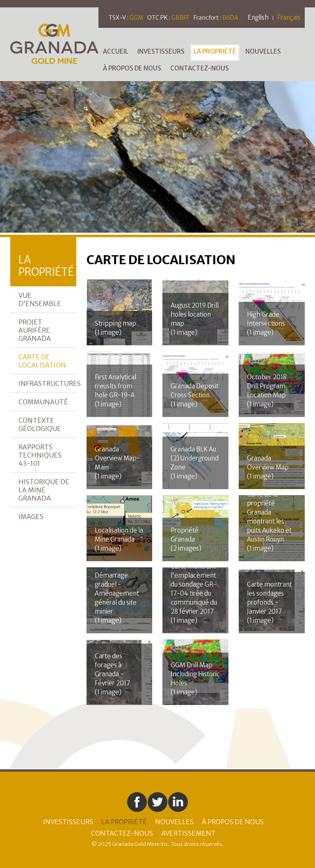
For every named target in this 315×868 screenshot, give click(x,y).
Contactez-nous (200, 68)
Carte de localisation (42, 361)
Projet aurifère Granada (35, 330)
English (258, 17)
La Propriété (215, 51)
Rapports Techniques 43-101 (40, 455)
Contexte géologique (40, 424)
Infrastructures (47, 383)
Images (31, 517)
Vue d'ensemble (40, 299)
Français (289, 17)
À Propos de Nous (132, 68)
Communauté (43, 402)
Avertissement (188, 833)
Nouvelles (263, 51)
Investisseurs (161, 51)
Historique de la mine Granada (44, 490)
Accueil (116, 51)
